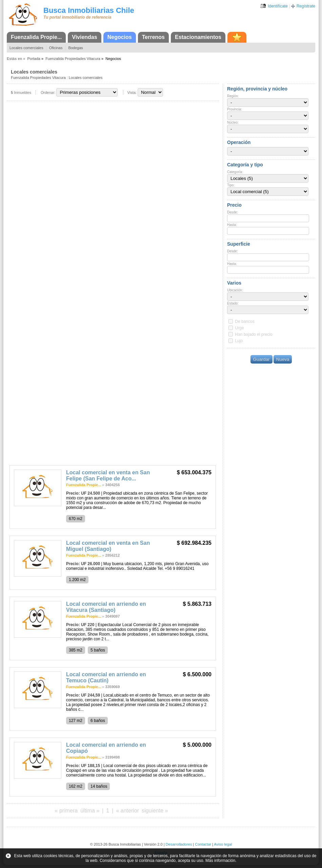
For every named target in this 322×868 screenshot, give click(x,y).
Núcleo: (233, 122)
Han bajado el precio (254, 334)
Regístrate (306, 6)
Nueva (283, 359)
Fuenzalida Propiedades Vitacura (73, 59)
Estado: (233, 303)
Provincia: (235, 109)
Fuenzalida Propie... (36, 37)
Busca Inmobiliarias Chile (89, 10)
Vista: (132, 92)
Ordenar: (48, 92)
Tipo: (231, 185)
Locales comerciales (26, 48)
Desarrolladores (179, 844)
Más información (220, 861)
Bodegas (75, 48)
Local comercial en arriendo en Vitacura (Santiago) (106, 607)
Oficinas (56, 48)
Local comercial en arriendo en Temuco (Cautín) (106, 677)
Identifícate (278, 6)
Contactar (203, 844)
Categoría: (235, 172)
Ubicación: (235, 290)
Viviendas (84, 37)
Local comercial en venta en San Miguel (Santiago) (108, 546)
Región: (233, 96)
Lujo (239, 341)
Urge (239, 328)
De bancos (245, 322)
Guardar (261, 359)
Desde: (233, 212)
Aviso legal (223, 844)
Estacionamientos (198, 37)
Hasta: (232, 225)
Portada (34, 59)
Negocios (120, 37)
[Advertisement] (113, 411)
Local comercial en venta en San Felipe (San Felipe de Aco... (108, 476)
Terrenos (153, 37)
